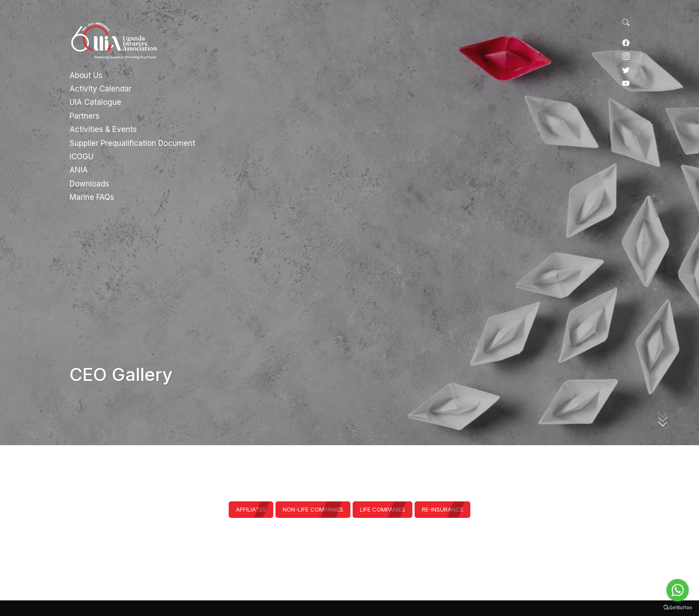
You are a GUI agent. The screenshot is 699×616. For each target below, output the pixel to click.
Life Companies (382, 509)
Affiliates (251, 509)
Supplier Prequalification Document (132, 143)
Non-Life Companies (313, 509)
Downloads (89, 184)
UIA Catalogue (95, 102)
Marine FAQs (92, 197)
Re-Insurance (442, 509)
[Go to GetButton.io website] (678, 607)
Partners (84, 116)
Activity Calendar (101, 89)
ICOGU (82, 157)
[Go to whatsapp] (678, 590)
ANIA (79, 170)
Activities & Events (103, 129)
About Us (86, 75)
